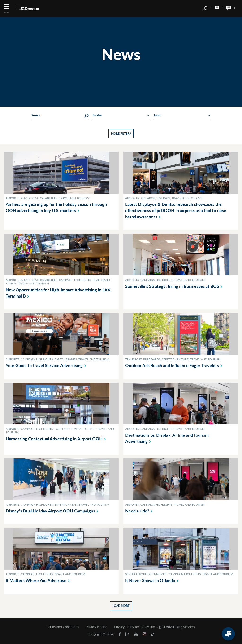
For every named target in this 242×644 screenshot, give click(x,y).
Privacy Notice (96, 627)
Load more (121, 606)
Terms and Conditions (63, 627)
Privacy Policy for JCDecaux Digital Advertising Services (155, 627)
